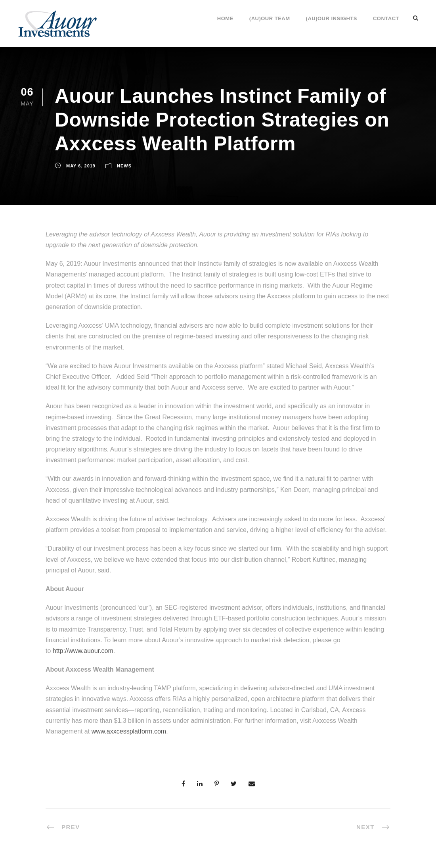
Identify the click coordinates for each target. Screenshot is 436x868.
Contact (386, 18)
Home (225, 18)
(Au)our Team (270, 18)
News (124, 166)
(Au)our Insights (332, 18)
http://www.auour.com (83, 651)
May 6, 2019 (81, 166)
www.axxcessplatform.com (129, 731)
